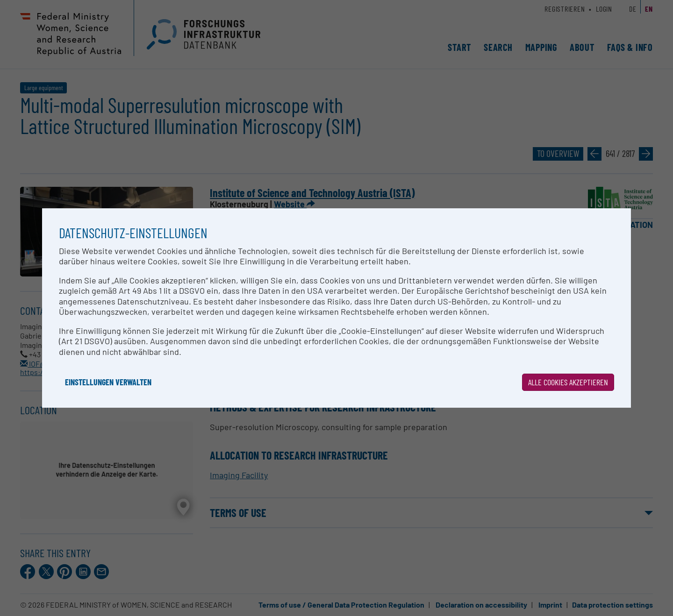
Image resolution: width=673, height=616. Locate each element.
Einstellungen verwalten (108, 382)
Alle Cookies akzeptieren (568, 382)
